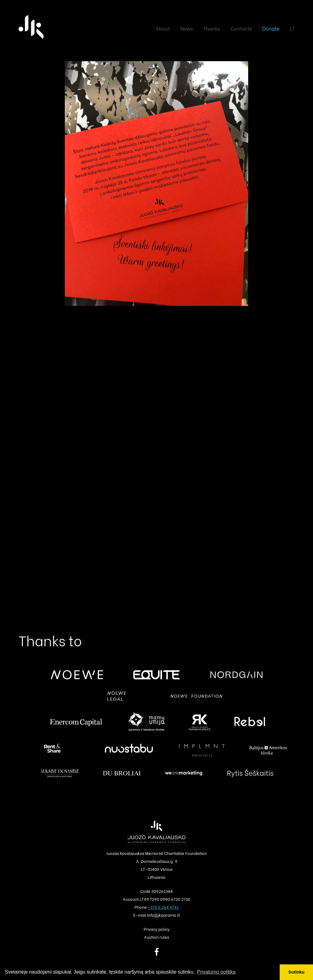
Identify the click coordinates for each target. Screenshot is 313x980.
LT (292, 28)
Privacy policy (157, 929)
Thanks (212, 28)
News (187, 28)
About (163, 28)
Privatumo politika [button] (216, 972)
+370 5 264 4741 (163, 907)
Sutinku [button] (296, 972)
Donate (271, 28)
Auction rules (156, 937)
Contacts (241, 28)
